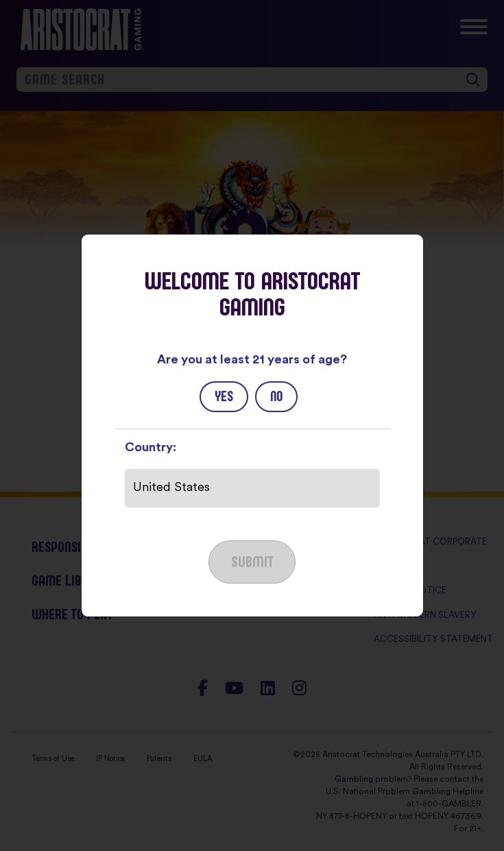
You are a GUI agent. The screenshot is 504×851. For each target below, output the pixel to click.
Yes (224, 396)
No (276, 396)
